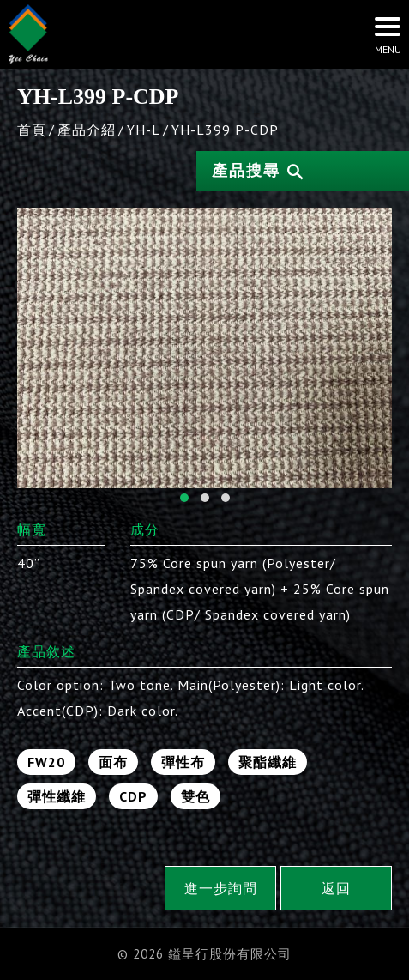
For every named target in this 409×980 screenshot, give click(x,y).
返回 (336, 888)
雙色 (195, 796)
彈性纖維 (57, 796)
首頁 (32, 130)
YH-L (144, 130)
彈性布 (183, 762)
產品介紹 (87, 130)
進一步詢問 (221, 888)
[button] (184, 498)
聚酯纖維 (268, 762)
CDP (133, 796)
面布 (113, 762)
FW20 (46, 762)
